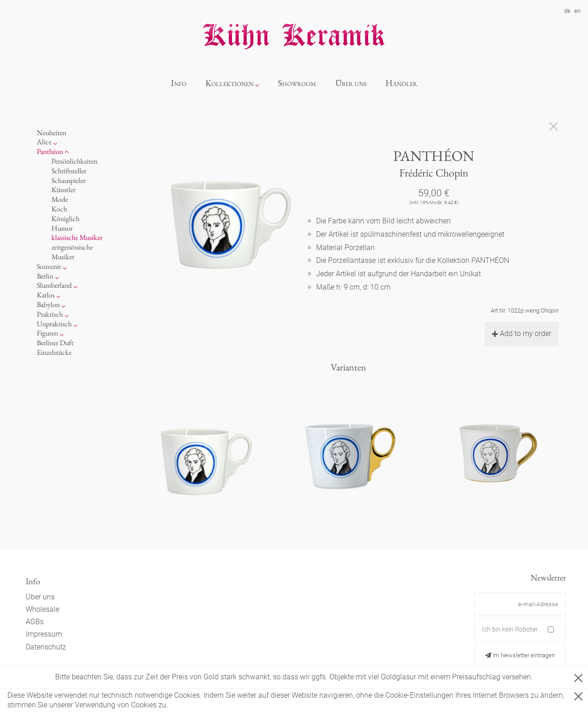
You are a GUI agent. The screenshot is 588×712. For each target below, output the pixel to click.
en (577, 11)
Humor (62, 228)
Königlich (65, 219)
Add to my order (522, 333)
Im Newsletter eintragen (520, 655)
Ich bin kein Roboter (510, 629)
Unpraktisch (54, 324)
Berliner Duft (55, 343)
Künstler (63, 190)
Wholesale (42, 609)
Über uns (351, 83)
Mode (60, 199)
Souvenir (49, 266)
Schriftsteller (69, 171)
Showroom (297, 83)
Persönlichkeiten (74, 161)
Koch (59, 209)
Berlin (45, 276)
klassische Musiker (77, 237)
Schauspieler (68, 180)
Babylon (48, 305)
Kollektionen (229, 83)
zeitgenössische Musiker (72, 252)
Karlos (46, 295)
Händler (401, 83)
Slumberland (54, 285)
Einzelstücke (54, 352)
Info (179, 83)
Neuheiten (51, 133)
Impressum (44, 634)
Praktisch (50, 314)
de (567, 11)
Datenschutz (46, 647)
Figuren (47, 333)
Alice (44, 142)
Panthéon (50, 151)
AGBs (35, 622)
